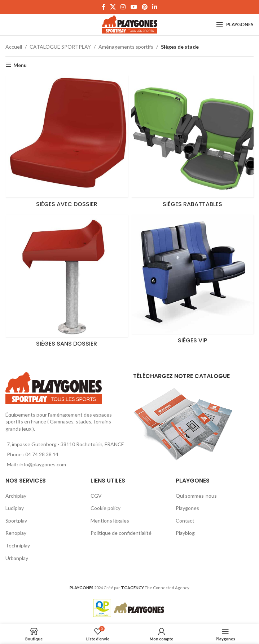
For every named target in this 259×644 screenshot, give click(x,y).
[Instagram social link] (123, 7)
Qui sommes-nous (196, 496)
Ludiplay (15, 508)
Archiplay (16, 496)
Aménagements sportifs (126, 47)
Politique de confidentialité (121, 533)
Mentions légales (110, 521)
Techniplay (18, 545)
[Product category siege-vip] (192, 281)
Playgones (187, 508)
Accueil (14, 47)
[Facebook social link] (103, 7)
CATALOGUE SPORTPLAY (60, 47)
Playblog (185, 533)
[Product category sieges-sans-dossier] (67, 283)
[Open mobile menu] (235, 25)
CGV (96, 496)
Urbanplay (17, 558)
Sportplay (16, 521)
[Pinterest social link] (144, 7)
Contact (185, 521)
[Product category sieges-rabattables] (192, 143)
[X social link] (113, 7)
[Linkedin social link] (155, 7)
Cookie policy (106, 508)
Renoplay (16, 533)
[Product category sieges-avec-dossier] (67, 143)
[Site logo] (130, 24)
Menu (20, 65)
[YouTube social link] (134, 7)
